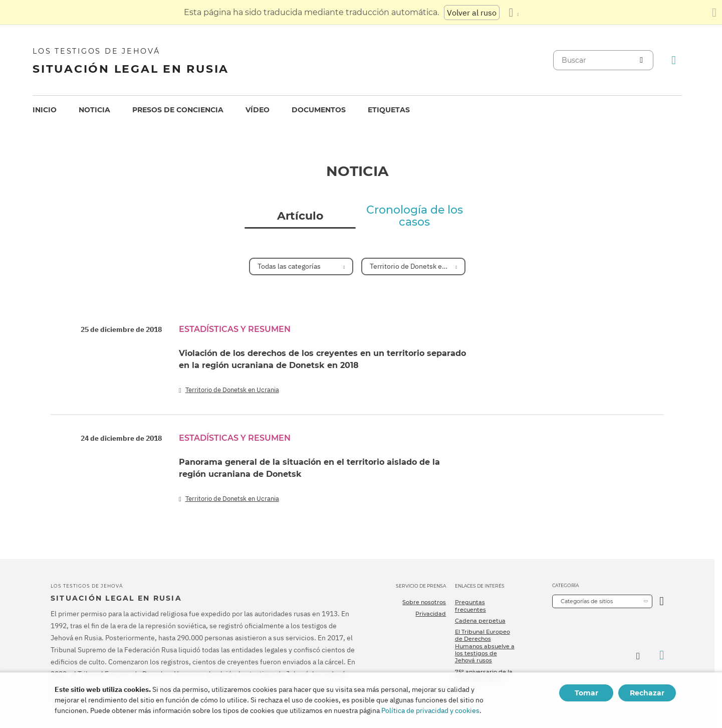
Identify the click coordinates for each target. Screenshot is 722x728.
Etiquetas (389, 110)
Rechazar (647, 693)
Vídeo (258, 110)
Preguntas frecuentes (470, 606)
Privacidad (431, 614)
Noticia (94, 110)
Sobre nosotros (424, 602)
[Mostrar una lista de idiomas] (514, 13)
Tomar (586, 693)
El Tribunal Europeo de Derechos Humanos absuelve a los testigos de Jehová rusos (485, 646)
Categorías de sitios (587, 601)
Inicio (45, 110)
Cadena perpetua (480, 621)
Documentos (319, 110)
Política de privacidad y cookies (430, 710)
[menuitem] (45, 110)
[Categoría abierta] (662, 601)
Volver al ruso (472, 13)
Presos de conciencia (178, 110)
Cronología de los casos (415, 216)
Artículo (300, 216)
